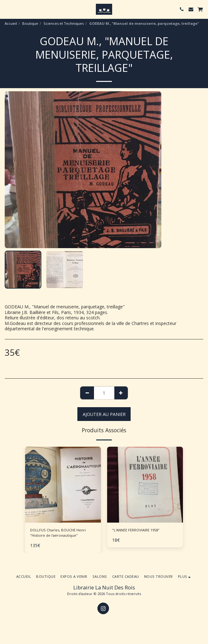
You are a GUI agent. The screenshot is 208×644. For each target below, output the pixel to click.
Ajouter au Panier (104, 414)
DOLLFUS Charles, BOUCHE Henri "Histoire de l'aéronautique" (58, 533)
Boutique (30, 23)
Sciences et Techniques (64, 23)
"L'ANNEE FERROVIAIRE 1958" (136, 530)
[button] (7, 9)
